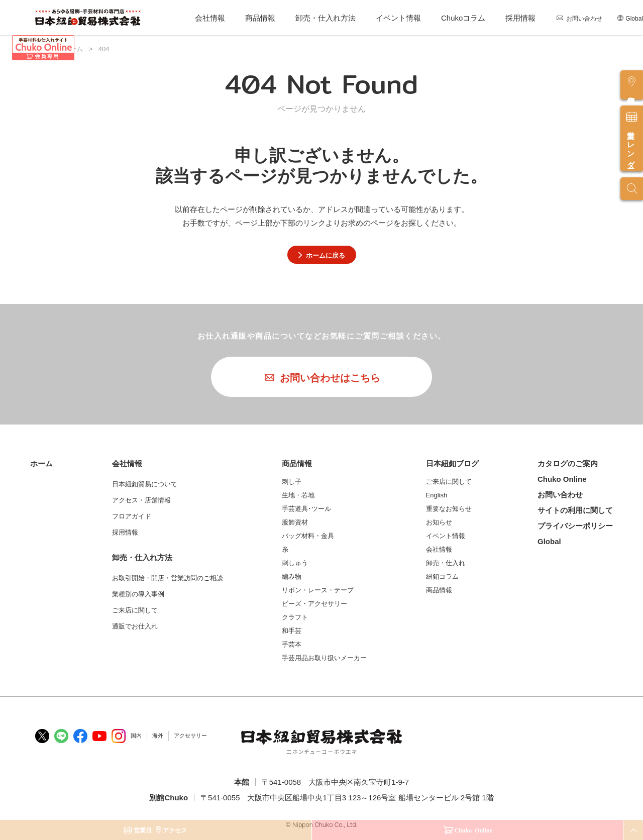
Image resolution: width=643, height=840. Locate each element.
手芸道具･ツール (306, 509)
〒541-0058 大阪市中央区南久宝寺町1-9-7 (335, 782)
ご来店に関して (449, 482)
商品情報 (260, 18)
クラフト (295, 617)
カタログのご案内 (568, 463)
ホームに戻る (322, 255)
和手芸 (292, 631)
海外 (158, 736)
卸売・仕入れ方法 (326, 18)
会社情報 (210, 18)
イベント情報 (398, 18)
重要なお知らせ (449, 509)
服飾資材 (295, 522)
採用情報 (520, 18)
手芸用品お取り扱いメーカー (324, 658)
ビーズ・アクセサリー (314, 604)
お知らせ (439, 522)
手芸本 (292, 644)
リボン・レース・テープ (318, 590)
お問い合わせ (584, 19)
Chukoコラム (463, 18)
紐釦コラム (442, 576)
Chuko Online (562, 479)
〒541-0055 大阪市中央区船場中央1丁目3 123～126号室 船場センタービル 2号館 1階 (347, 798)
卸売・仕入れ (446, 563)
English (437, 495)
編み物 (292, 576)
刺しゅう (295, 563)
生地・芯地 (298, 495)
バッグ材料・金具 (308, 536)
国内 (136, 736)
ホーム (41, 463)
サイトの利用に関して (575, 510)
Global (634, 19)
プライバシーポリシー (575, 526)
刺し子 (292, 482)
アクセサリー (190, 736)
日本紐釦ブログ (452, 463)
